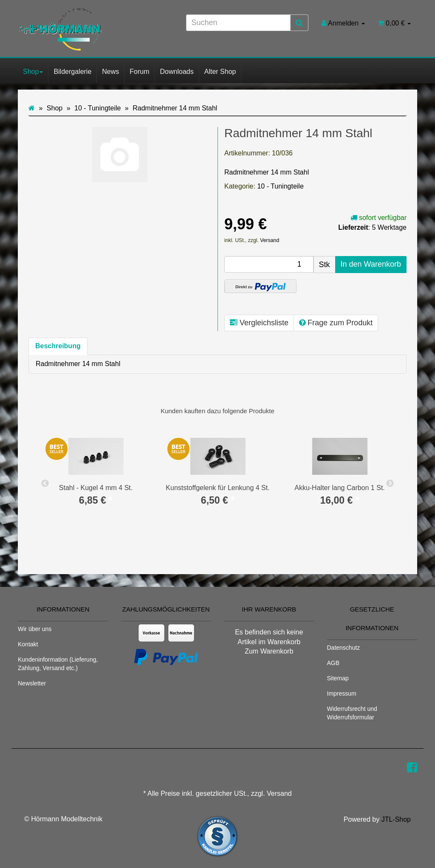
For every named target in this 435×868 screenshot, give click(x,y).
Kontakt (28, 644)
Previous (45, 484)
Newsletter (32, 683)
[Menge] (269, 264)
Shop (33, 72)
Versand (270, 240)
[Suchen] (238, 23)
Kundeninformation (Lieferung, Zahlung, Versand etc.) (58, 664)
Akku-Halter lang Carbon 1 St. (340, 488)
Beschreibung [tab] (58, 346)
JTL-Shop (396, 819)
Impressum (342, 693)
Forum (139, 72)
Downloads (177, 72)
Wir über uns (35, 629)
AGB (333, 663)
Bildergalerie (72, 72)
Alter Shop (220, 72)
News (110, 72)
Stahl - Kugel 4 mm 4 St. (96, 488)
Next (390, 484)
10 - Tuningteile (280, 186)
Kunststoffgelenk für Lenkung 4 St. (217, 488)
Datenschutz (344, 648)
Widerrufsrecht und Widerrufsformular (352, 713)
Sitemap (338, 678)
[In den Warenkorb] (371, 265)
